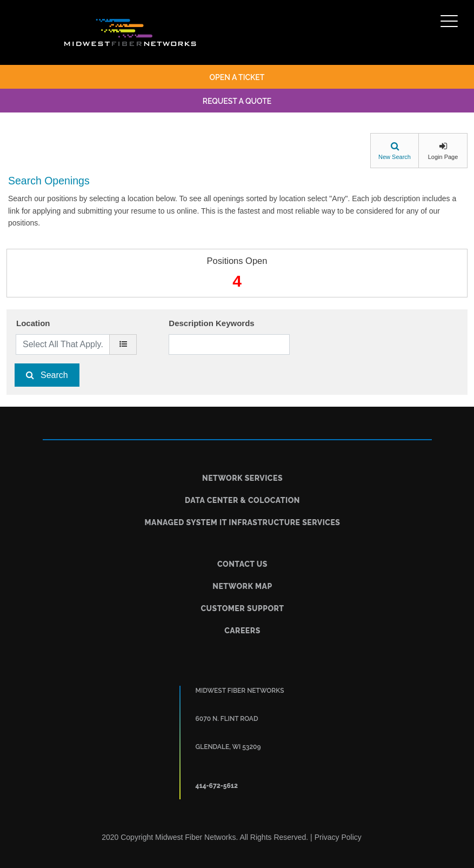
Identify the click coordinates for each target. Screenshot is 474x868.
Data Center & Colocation (242, 500)
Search (54, 375)
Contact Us (242, 564)
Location (33, 323)
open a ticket (237, 77)
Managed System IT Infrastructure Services (243, 522)
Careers (242, 631)
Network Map (242, 586)
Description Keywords (211, 323)
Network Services (242, 478)
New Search (395, 157)
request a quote (237, 101)
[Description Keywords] (229, 344)
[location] (123, 344)
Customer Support (242, 608)
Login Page (443, 157)
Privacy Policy (338, 837)
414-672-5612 (217, 786)
